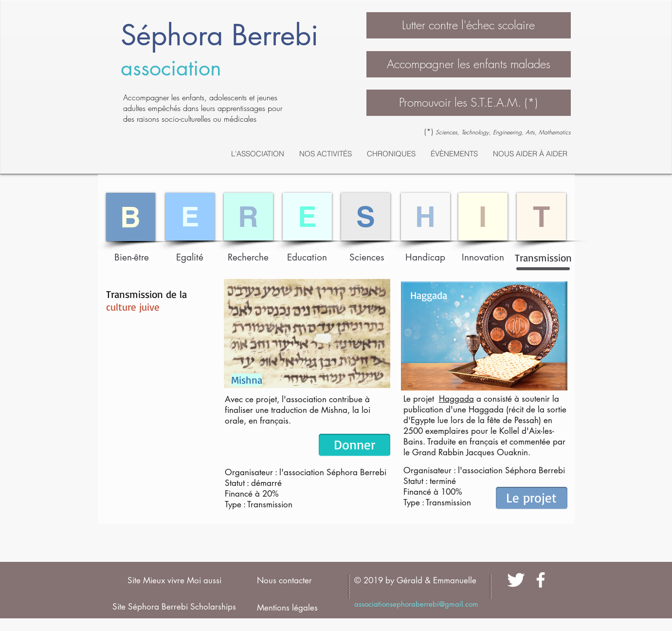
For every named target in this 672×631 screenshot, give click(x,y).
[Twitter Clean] (516, 580)
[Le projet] (532, 498)
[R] (248, 217)
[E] (190, 217)
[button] (469, 25)
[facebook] (541, 580)
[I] (483, 217)
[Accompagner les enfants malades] (469, 64)
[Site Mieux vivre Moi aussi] (174, 581)
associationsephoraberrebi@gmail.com (416, 604)
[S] (366, 217)
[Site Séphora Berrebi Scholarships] (174, 607)
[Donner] (354, 445)
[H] (426, 217)
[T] (541, 217)
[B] (131, 217)
